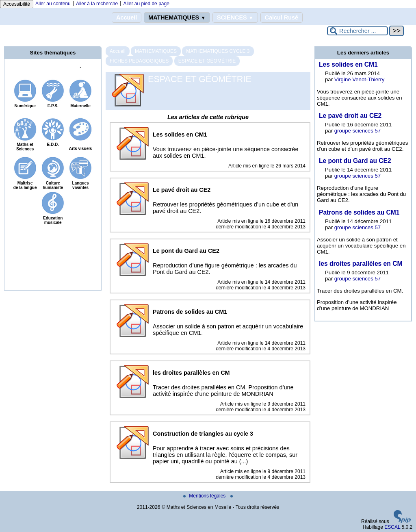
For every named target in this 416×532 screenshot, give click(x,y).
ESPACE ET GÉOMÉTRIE (207, 61)
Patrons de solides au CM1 (359, 212)
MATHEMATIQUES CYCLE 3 (218, 51)
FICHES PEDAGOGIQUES (139, 61)
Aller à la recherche (97, 4)
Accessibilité (17, 4)
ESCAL (392, 527)
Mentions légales (205, 496)
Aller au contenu (53, 4)
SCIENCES (235, 17)
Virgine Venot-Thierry (360, 79)
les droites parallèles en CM (361, 264)
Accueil (127, 17)
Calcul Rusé (282, 17)
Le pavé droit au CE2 (350, 116)
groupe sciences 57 (357, 131)
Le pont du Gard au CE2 (355, 161)
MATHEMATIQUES (177, 17)
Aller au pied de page (146, 4)
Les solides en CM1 (348, 64)
